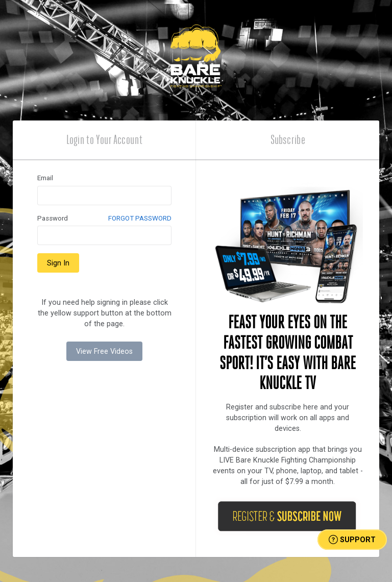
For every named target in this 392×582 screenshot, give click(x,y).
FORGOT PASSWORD (140, 218)
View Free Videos (104, 351)
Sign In (58, 263)
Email (45, 178)
